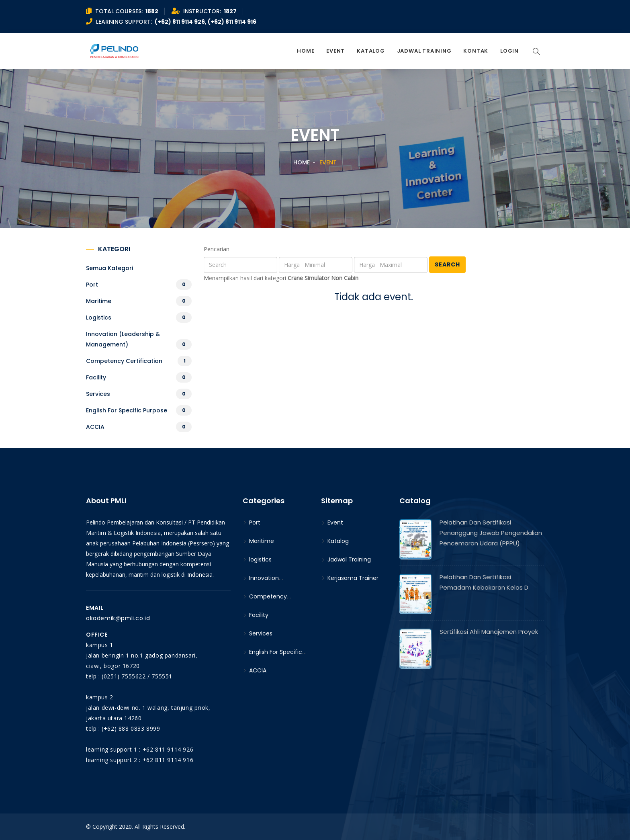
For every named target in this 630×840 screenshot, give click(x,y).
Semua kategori (109, 268)
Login (509, 51)
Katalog (371, 51)
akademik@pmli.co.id (118, 618)
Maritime (99, 301)
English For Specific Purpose (127, 410)
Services (98, 394)
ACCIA (95, 427)
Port (92, 285)
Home (306, 51)
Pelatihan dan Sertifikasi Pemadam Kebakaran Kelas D (484, 582)
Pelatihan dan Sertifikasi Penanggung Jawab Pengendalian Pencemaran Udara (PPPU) (491, 533)
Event (335, 51)
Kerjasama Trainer (350, 578)
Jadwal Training (424, 51)
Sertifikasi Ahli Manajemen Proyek (489, 632)
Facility (96, 377)
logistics (99, 318)
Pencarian (217, 249)
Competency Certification (124, 361)
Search (447, 264)
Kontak (476, 51)
